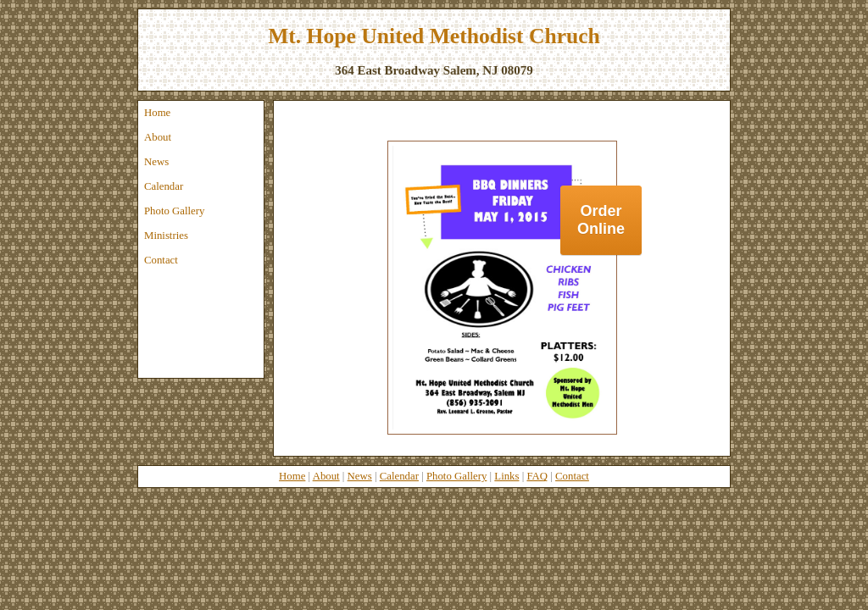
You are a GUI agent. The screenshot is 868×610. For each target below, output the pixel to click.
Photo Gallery (174, 211)
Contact (161, 260)
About (158, 137)
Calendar (164, 186)
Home (157, 113)
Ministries (166, 236)
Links (506, 476)
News (156, 162)
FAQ (537, 476)
